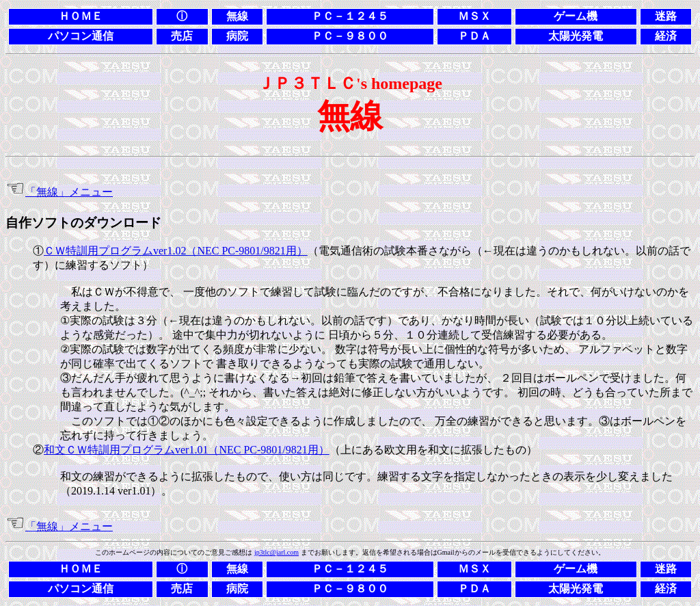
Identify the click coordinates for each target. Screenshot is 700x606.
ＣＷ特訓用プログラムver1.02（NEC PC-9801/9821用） (176, 251)
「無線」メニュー (69, 192)
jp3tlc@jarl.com (277, 552)
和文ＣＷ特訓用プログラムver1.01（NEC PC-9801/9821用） (187, 450)
